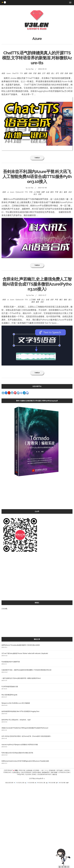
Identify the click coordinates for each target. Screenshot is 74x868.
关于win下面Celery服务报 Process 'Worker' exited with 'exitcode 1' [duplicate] (25, 653)
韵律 (66, 73)
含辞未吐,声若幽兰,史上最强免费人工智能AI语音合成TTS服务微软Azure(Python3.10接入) (37, 284)
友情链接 (29, 770)
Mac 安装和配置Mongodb (9, 695)
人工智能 (37, 192)
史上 (43, 300)
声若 (56, 300)
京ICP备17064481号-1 (37, 778)
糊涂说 (55, 774)
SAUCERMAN (26, 772)
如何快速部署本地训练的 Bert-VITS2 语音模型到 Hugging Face (20, 711)
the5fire (21, 774)
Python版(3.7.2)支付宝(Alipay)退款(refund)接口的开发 (17, 753)
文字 (44, 73)
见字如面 (60, 770)
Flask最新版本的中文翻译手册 (11, 662)
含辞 (52, 300)
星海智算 (52, 770)
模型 (48, 73)
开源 (35, 73)
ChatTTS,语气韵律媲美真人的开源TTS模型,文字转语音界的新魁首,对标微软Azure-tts (37, 58)
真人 (53, 73)
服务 (65, 192)
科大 (35, 194)
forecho (7, 772)
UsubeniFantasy (44, 774)
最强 (33, 302)
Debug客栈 (37, 772)
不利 (31, 192)
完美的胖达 (16, 772)
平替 (56, 192)
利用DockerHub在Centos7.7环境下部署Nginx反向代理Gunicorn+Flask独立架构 (25, 761)
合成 (47, 192)
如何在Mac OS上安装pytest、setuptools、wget (16, 720)
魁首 (71, 73)
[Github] (65, 867)
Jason (67, 770)
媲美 (26, 73)
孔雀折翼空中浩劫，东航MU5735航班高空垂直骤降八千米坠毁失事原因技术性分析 (26, 670)
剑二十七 (45, 770)
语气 (57, 73)
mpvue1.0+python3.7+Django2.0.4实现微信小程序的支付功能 (20, 745)
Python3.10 (20, 192)
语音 (62, 73)
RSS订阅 (22, 770)
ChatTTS (15, 73)
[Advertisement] (37, 495)
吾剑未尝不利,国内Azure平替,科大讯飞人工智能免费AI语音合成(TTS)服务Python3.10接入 (37, 177)
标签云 (37, 603)
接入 (61, 192)
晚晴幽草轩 (46, 772)
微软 (39, 73)
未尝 (70, 192)
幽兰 (61, 300)
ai (8, 192)
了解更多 (37, 158)
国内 (52, 192)
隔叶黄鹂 (54, 772)
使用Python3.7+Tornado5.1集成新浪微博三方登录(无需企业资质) (21, 645)
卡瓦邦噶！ (37, 770)
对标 (30, 73)
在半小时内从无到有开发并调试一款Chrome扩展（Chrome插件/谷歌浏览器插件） (27, 736)
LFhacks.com (64, 772)
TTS (21, 73)
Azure (9, 73)
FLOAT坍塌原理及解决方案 (10, 687)
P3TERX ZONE (31, 774)
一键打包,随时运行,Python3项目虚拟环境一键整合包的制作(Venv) (21, 678)
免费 (43, 192)
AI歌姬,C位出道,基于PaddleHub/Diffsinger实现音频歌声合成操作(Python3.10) (25, 728)
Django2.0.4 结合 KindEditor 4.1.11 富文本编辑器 (16, 703)
